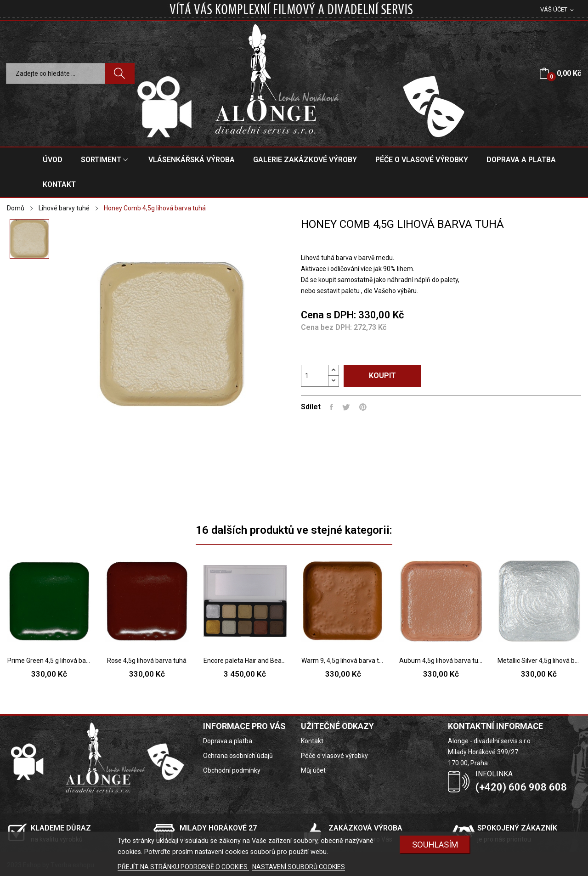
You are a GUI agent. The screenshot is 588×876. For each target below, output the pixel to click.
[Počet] (315, 376)
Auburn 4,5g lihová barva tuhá (441, 661)
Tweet (346, 407)
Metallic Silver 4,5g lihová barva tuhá (539, 661)
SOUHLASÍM (435, 845)
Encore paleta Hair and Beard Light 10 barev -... (245, 661)
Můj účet (313, 770)
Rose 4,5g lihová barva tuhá (147, 661)
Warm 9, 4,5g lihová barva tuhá (343, 661)
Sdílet (331, 407)
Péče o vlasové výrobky (334, 756)
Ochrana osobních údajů (238, 756)
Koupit (382, 376)
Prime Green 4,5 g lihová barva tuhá (49, 661)
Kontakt (312, 741)
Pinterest (363, 407)
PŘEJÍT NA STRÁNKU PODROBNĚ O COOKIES (183, 867)
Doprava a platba (228, 741)
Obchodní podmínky (232, 770)
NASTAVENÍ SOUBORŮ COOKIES (299, 867)
